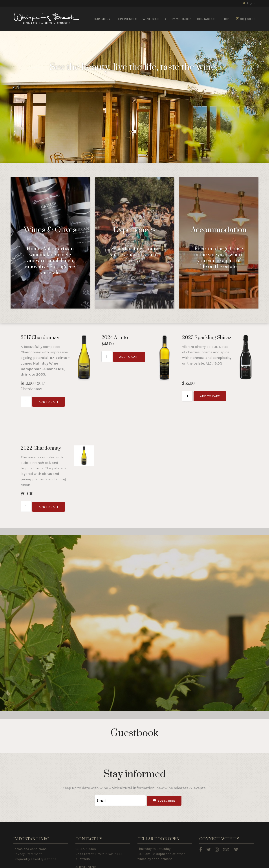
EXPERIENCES (126, 19)
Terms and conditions (30, 848)
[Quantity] (26, 401)
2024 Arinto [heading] (115, 338)
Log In (249, 3)
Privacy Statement (28, 853)
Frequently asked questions (35, 858)
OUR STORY (102, 19)
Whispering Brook (46, 19)
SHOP (225, 19)
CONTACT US (206, 19)
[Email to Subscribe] (120, 800)
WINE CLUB (151, 19)
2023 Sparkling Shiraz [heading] (207, 338)
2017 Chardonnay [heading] (40, 338)
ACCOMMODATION (178, 19)
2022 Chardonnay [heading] (41, 448)
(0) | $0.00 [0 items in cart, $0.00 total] (246, 19)
